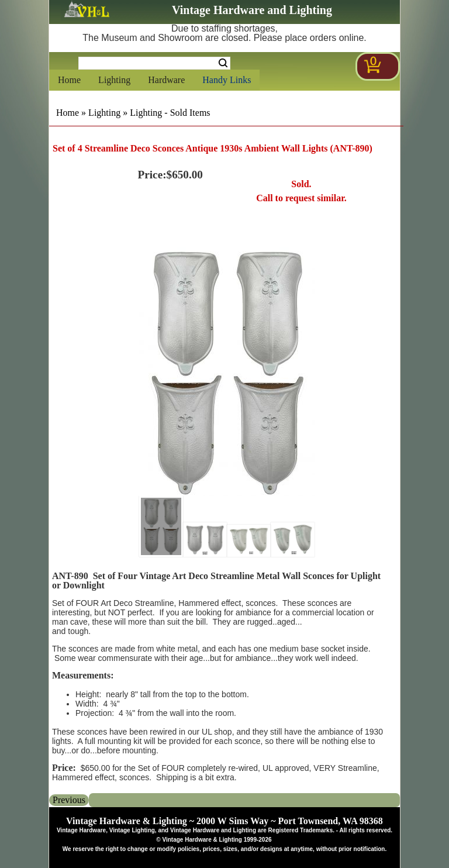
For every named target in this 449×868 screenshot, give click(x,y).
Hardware (166, 80)
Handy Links (227, 80)
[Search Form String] (154, 63)
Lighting (114, 80)
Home (69, 80)
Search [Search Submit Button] (223, 63)
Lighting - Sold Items (170, 113)
